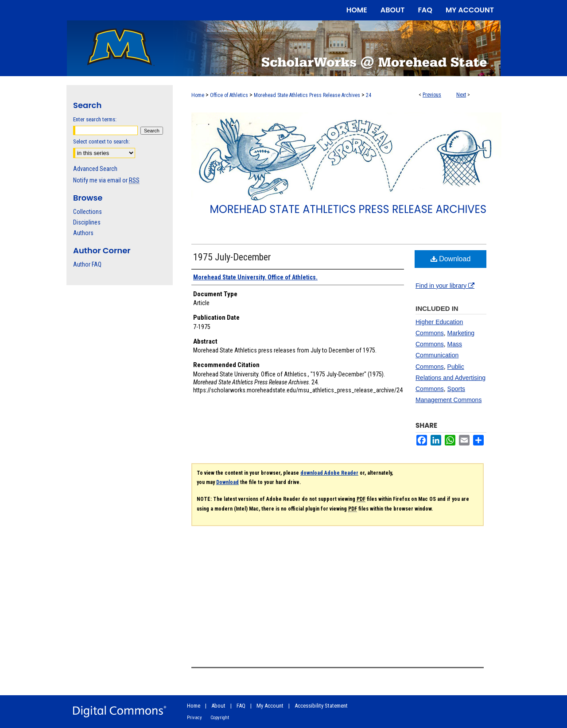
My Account (270, 706)
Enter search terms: (95, 119)
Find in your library (445, 286)
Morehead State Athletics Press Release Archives (307, 95)
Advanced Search (95, 169)
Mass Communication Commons (439, 355)
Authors (83, 233)
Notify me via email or (106, 180)
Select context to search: (101, 141)
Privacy (194, 718)
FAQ (241, 706)
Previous (432, 95)
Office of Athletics (229, 95)
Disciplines (87, 222)
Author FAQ (87, 264)
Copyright (220, 718)
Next (461, 95)
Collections (87, 212)
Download (451, 259)
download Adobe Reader (329, 473)
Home (198, 95)
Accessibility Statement (321, 706)
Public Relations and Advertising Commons (450, 378)
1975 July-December (232, 257)
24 (369, 95)
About (218, 706)
